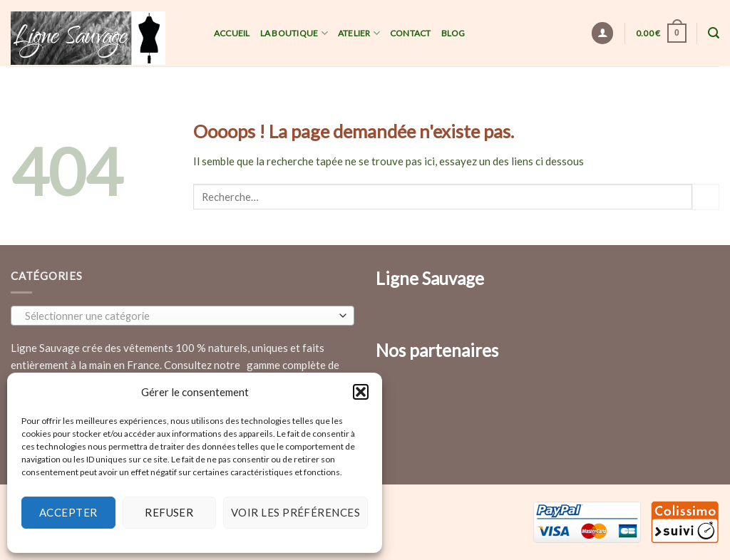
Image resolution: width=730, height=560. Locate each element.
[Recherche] (714, 33)
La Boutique (294, 33)
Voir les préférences (295, 512)
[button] (361, 392)
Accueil (232, 33)
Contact (411, 33)
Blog (453, 33)
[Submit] (706, 197)
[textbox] (179, 316)
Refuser (169, 512)
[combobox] (182, 316)
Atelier (359, 33)
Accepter (68, 512)
